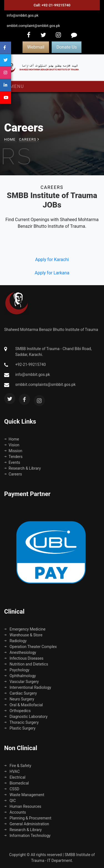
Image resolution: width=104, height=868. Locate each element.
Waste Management (24, 795)
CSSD (12, 789)
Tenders (13, 457)
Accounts (15, 812)
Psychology (17, 670)
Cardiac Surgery (21, 693)
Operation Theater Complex (31, 647)
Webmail (36, 47)
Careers (13, 474)
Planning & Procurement (28, 818)
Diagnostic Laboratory (26, 717)
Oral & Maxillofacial (23, 705)
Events (12, 462)
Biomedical (17, 783)
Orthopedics (17, 711)
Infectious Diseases (24, 658)
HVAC (12, 771)
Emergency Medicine (25, 629)
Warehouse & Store (23, 635)
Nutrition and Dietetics (26, 664)
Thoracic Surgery (21, 722)
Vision (12, 445)
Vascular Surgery (21, 682)
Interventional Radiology (28, 687)
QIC (10, 801)
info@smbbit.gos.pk (22, 15)
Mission (13, 451)
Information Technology (27, 836)
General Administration (27, 824)
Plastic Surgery (20, 728)
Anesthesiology (20, 652)
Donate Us (66, 47)
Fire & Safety (18, 766)
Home (10, 139)
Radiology (15, 641)
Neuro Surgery (19, 699)
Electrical (15, 777)
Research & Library (22, 468)
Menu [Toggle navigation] (16, 86)
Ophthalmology (20, 676)
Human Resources (23, 806)
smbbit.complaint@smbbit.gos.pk (33, 26)
